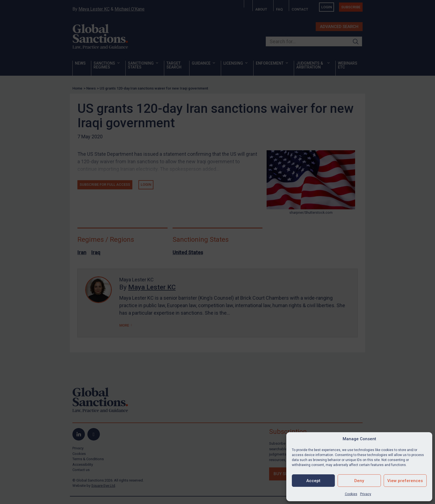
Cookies (351, 494)
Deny (359, 481)
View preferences (405, 481)
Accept (313, 481)
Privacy (366, 494)
